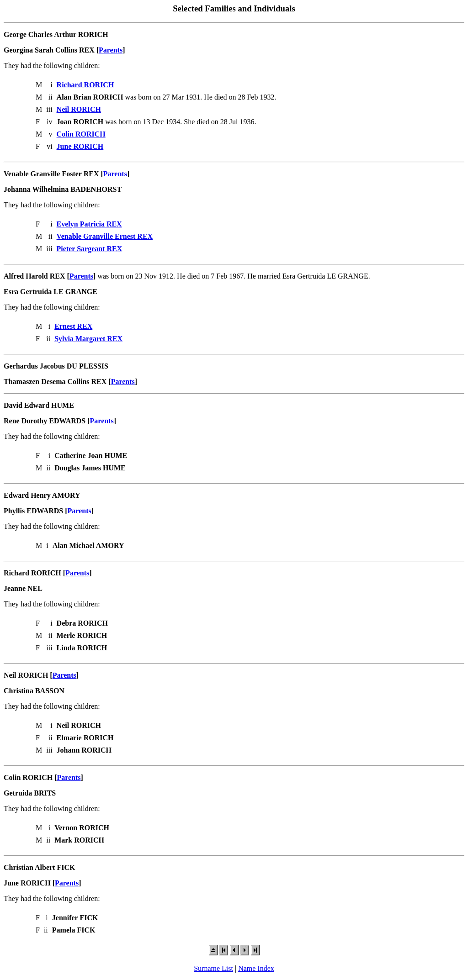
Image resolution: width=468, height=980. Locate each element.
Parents (111, 50)
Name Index (256, 968)
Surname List (213, 968)
